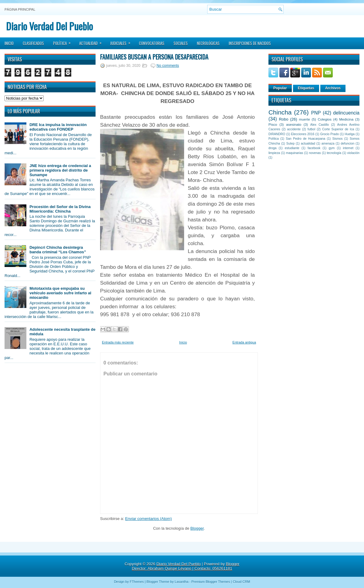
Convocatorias (152, 43)
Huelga (350, 134)
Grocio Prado (329, 134)
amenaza (328, 144)
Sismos (337, 139)
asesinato (294, 124)
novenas (315, 153)
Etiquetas (306, 88)
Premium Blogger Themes (211, 582)
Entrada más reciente (118, 342)
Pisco (273, 124)
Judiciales (122, 41)
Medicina (346, 119)
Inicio (9, 43)
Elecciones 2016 (303, 134)
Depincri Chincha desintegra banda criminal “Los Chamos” (58, 250)
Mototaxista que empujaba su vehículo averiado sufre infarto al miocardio (60, 293)
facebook (314, 148)
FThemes (137, 582)
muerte (305, 119)
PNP (316, 113)
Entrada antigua (244, 342)
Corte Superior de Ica (338, 129)
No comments (168, 66)
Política (64, 41)
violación (353, 153)
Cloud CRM (241, 582)
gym (332, 148)
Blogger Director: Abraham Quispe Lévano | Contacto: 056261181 (186, 566)
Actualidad (92, 41)
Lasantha (182, 582)
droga (273, 148)
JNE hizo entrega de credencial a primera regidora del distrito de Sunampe (60, 170)
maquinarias (295, 153)
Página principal (20, 9)
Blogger (197, 528)
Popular (280, 88)
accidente (294, 129)
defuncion (347, 144)
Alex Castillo (320, 125)
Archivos (333, 88)
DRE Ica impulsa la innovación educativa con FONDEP (58, 127)
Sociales (181, 43)
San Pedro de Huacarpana (305, 139)
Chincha (280, 112)
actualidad (308, 144)
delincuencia (346, 113)
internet (348, 148)
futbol (311, 129)
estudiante (292, 148)
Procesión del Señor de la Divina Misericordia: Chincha (60, 209)
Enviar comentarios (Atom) (148, 519)
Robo (283, 119)
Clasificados (33, 43)
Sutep (290, 144)
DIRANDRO (277, 134)
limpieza (274, 153)
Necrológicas (208, 43)
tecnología (334, 153)
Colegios (324, 119)
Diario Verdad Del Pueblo (49, 26)
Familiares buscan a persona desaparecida (154, 57)
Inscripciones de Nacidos (250, 43)
